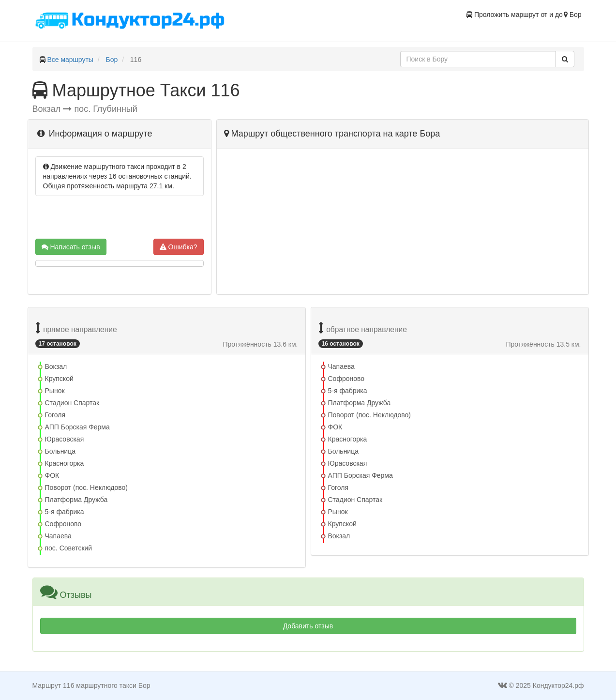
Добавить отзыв (308, 626)
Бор (112, 60)
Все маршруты (70, 60)
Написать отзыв (71, 247)
